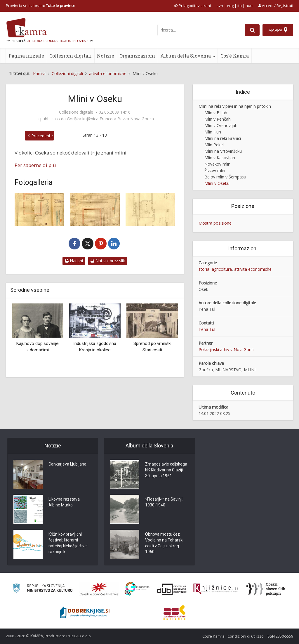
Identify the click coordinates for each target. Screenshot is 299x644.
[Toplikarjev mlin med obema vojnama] (39, 210)
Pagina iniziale (26, 56)
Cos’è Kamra (235, 56)
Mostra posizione (215, 223)
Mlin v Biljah (216, 113)
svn (220, 6)
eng (230, 6)
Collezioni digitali (71, 56)
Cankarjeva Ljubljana (67, 464)
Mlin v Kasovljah (220, 158)
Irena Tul (207, 329)
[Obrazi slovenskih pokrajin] (266, 589)
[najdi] (252, 30)
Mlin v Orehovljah (221, 125)
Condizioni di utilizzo (246, 636)
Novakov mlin (217, 164)
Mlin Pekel (214, 145)
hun (249, 6)
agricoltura (222, 269)
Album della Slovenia (186, 56)
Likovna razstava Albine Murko (64, 502)
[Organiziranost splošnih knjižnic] (99, 589)
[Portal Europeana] (137, 589)
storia (204, 269)
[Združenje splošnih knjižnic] (174, 612)
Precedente (42, 136)
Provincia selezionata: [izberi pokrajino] (41, 6)
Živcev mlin (215, 170)
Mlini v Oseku (217, 183)
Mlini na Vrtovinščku (223, 151)
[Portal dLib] (172, 589)
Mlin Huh (213, 132)
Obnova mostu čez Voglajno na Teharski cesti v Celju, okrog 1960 (164, 543)
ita (240, 6)
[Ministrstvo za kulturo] (42, 589)
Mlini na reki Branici (223, 138)
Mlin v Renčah (218, 119)
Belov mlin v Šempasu (225, 177)
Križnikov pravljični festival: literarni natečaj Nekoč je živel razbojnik (68, 543)
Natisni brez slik (108, 261)
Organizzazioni (137, 56)
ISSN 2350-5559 (280, 636)
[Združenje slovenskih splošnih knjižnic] (216, 589)
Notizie (106, 56)
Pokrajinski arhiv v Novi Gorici (226, 349)
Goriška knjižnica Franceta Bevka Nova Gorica (110, 119)
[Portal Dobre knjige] (85, 612)
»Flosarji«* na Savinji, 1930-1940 (164, 502)
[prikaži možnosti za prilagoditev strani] (192, 6)
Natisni (74, 261)
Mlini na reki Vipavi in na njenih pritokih (235, 106)
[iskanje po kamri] (201, 30)
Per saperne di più (35, 165)
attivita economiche (253, 269)
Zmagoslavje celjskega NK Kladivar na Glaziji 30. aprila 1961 (166, 470)
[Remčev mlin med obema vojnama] (150, 210)
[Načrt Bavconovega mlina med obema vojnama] (95, 210)
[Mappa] (278, 30)
